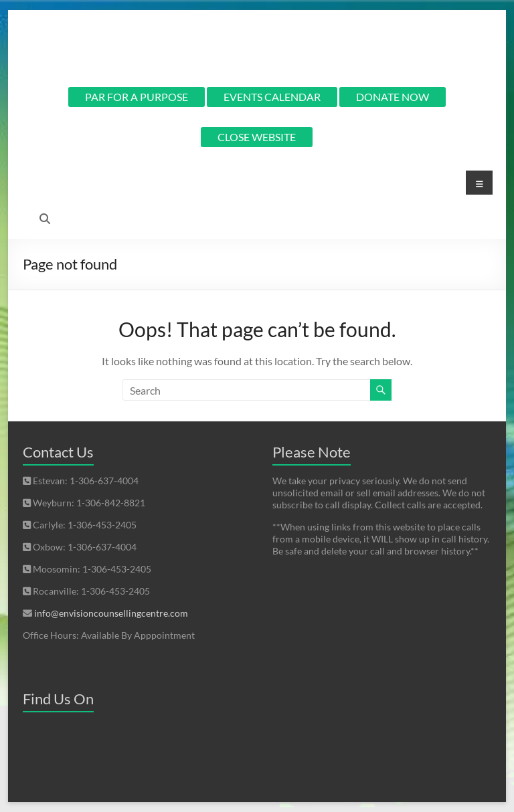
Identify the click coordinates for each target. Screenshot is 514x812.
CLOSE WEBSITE (257, 137)
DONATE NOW (393, 97)
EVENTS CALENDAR (272, 97)
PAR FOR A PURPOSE (137, 97)
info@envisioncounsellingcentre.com (111, 613)
